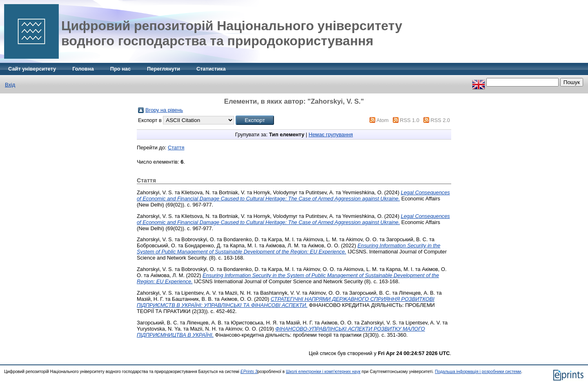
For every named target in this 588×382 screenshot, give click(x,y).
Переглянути (164, 69)
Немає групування (331, 134)
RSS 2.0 (440, 120)
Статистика (211, 69)
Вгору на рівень (164, 110)
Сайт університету (32, 69)
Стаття (176, 148)
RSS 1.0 (410, 120)
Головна (83, 69)
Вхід (10, 85)
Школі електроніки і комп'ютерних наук (323, 372)
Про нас (120, 69)
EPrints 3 (249, 372)
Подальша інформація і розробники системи (478, 372)
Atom (383, 120)
